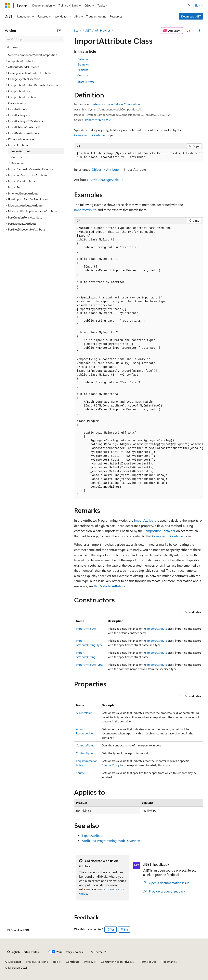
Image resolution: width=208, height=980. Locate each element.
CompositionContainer (90, 135)
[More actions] (200, 31)
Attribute (112, 169)
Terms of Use (148, 962)
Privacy (89, 962)
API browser (103, 30)
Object (96, 169)
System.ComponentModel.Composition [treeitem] (33, 55)
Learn (78, 30)
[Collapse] (59, 31)
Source (80, 773)
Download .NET (191, 16)
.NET (88, 30)
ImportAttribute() (87, 629)
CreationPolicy (111, 765)
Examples (83, 64)
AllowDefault (84, 713)
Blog (55, 962)
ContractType (84, 753)
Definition (83, 59)
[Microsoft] (8, 5)
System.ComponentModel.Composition (115, 104)
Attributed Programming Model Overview (111, 841)
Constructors (86, 75)
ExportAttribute (93, 835)
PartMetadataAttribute (110, 586)
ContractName (85, 745)
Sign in (199, 5)
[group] (139, 156)
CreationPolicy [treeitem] (17, 103)
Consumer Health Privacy (117, 962)
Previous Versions (37, 962)
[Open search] (189, 5)
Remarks (83, 70)
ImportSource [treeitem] (17, 187)
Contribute (73, 962)
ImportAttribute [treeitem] (21, 151)
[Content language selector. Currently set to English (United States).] (23, 952)
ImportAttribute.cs (97, 120)
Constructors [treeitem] (19, 157)
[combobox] (35, 39)
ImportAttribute (85, 210)
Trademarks (168, 962)
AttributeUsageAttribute (106, 180)
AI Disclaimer (13, 962)
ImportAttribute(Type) (89, 665)
